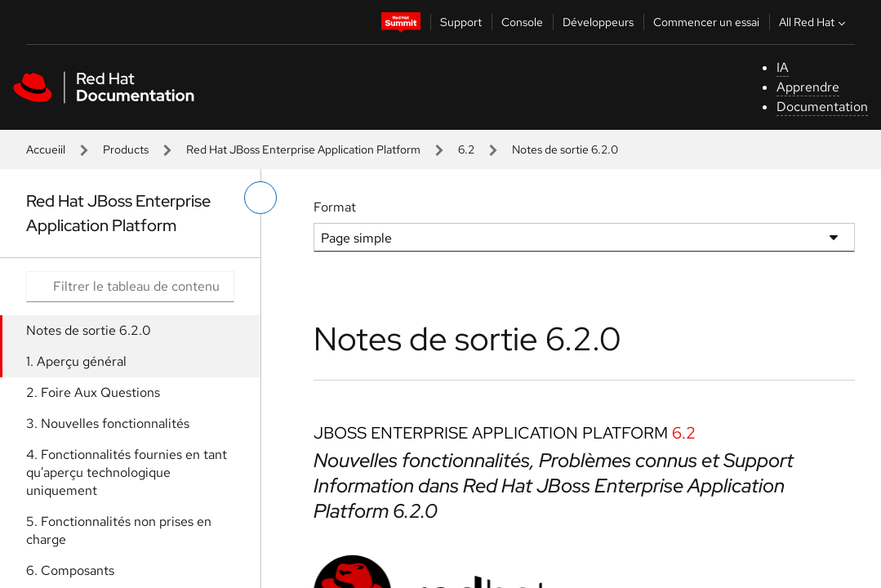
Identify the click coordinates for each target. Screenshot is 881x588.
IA (783, 67)
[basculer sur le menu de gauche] (260, 198)
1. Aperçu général (76, 361)
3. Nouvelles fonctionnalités (108, 423)
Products (126, 149)
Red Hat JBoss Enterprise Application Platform (303, 149)
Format (335, 207)
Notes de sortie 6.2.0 (89, 330)
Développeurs (598, 22)
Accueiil (46, 149)
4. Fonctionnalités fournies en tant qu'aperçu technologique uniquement (127, 472)
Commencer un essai (706, 22)
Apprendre (808, 87)
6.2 (466, 149)
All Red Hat (814, 22)
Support (461, 22)
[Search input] (130, 287)
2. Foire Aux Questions (93, 392)
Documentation (822, 107)
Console (522, 22)
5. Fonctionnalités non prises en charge (119, 530)
